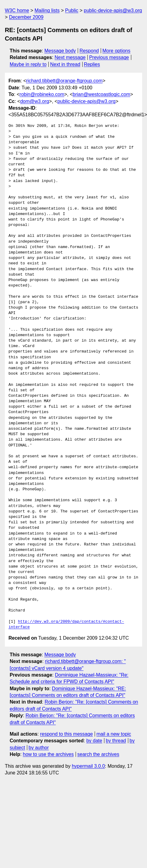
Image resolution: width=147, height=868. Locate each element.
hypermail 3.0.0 (88, 766)
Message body (60, 51)
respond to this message (66, 734)
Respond (89, 51)
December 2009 (26, 17)
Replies (92, 64)
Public (72, 10)
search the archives (98, 754)
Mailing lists (47, 10)
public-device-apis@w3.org (113, 10)
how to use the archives (48, 754)
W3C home (17, 10)
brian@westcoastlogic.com (101, 94)
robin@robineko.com (42, 94)
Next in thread (65, 64)
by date (94, 741)
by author (39, 748)
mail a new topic (114, 734)
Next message (70, 57)
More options (117, 51)
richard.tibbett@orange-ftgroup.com (64, 81)
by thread (116, 741)
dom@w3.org (35, 101)
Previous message (109, 57)
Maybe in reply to (28, 64)
